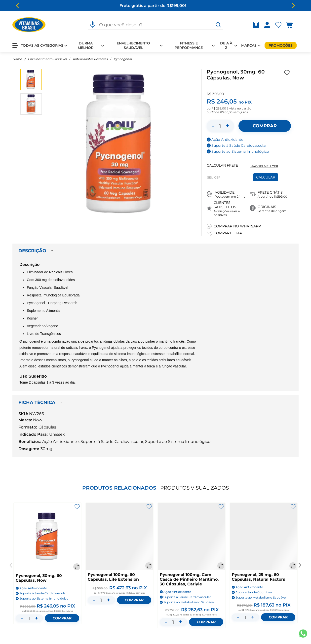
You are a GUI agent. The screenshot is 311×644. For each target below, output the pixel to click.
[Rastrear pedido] (257, 25)
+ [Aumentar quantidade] (228, 126)
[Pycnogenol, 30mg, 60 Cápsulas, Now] (47, 537)
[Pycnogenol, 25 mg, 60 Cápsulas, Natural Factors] (264, 537)
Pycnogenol (123, 59)
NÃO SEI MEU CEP (264, 166)
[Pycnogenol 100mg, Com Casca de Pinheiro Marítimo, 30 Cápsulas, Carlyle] (192, 537)
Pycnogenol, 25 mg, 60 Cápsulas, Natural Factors (258, 577)
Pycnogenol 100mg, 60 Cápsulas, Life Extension (113, 577)
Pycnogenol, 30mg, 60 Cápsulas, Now (39, 578)
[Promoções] (281, 45)
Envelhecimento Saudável (47, 59)
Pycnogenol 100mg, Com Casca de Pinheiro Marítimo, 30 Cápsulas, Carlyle (189, 579)
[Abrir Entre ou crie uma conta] (267, 25)
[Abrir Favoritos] (278, 25)
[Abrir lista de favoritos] (279, 25)
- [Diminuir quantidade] (213, 126)
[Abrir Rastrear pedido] (256, 25)
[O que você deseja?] (218, 25)
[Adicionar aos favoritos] (287, 73)
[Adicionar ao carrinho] (265, 126)
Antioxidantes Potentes (90, 59)
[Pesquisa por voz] (93, 25)
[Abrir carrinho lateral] (292, 25)
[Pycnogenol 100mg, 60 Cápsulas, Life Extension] (119, 537)
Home (17, 59)
